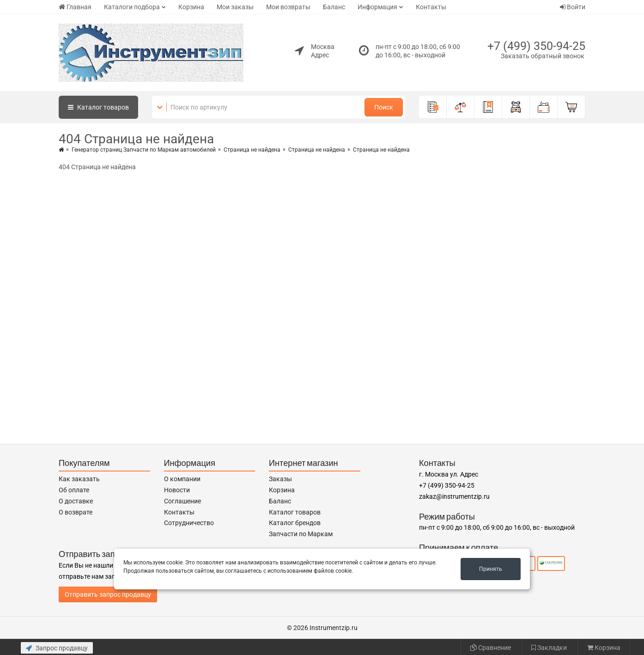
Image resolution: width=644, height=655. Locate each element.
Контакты (431, 7)
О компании (182, 479)
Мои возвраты (288, 7)
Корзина (191, 7)
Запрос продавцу (57, 648)
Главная (75, 7)
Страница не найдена (252, 150)
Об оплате (74, 490)
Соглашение (182, 501)
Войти (573, 7)
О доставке (76, 501)
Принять (491, 569)
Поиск (384, 107)
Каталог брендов (295, 523)
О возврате (76, 512)
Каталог (98, 107)
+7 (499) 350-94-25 (536, 46)
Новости (177, 490)
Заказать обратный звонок (543, 56)
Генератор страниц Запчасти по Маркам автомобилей (144, 150)
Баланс (334, 7)
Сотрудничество (189, 523)
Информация (377, 7)
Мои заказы (235, 7)
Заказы (280, 479)
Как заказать (79, 479)
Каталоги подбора (132, 7)
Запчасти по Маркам (301, 534)
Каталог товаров (295, 512)
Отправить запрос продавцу (108, 594)
